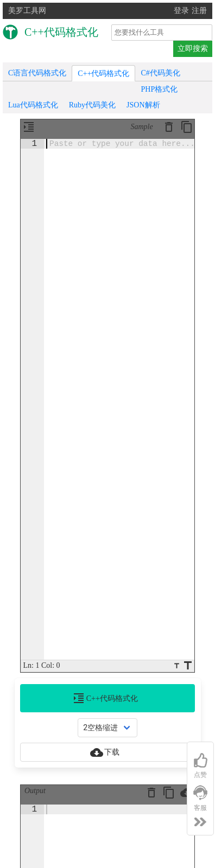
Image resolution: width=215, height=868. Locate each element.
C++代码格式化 (103, 74)
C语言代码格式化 (37, 73)
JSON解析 (143, 105)
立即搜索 (193, 49)
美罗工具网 (27, 11)
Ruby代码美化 (92, 105)
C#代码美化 (160, 73)
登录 (181, 11)
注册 (199, 11)
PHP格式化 (159, 89)
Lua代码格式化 (33, 105)
